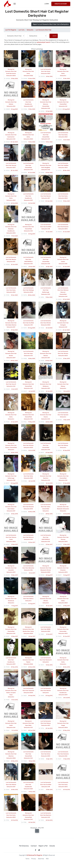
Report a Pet (43, 846)
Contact (34, 846)
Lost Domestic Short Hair (44, 30)
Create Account (61, 4)
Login (47, 4)
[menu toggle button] (15, 4)
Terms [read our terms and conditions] (27, 859)
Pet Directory (24, 846)
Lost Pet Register (11, 30)
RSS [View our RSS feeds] (47, 859)
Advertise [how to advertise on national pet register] (41, 859)
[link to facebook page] (35, 850)
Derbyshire (30, 30)
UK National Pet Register (35, 855)
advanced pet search (44, 42)
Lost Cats (22, 30)
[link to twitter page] (39, 850)
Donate (52, 846)
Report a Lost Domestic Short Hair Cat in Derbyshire (51, 24)
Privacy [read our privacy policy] (34, 859)
